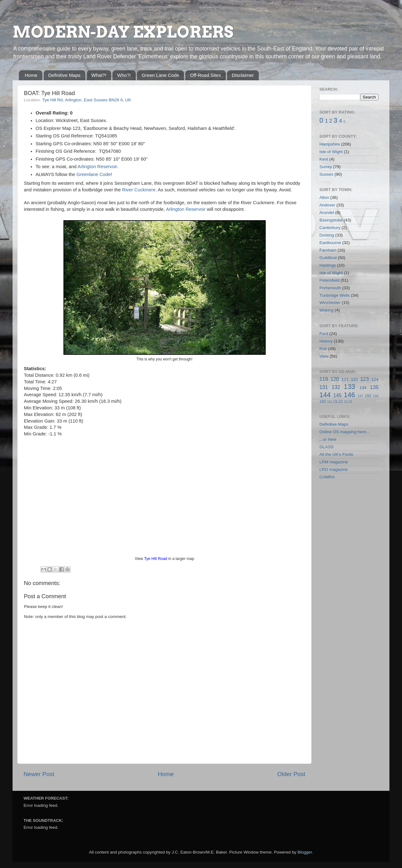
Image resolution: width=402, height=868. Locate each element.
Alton (324, 197)
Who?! (124, 75)
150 (368, 396)
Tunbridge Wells (335, 295)
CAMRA (327, 477)
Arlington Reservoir (97, 167)
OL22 (338, 402)
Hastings (328, 265)
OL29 (348, 402)
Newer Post (39, 774)
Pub (323, 349)
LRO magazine (334, 469)
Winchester (330, 303)
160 (323, 402)
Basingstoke (331, 220)
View (324, 356)
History (326, 341)
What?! (99, 75)
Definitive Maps (65, 75)
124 (375, 379)
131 (324, 387)
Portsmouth (330, 288)
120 (335, 379)
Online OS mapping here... (345, 432)
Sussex (326, 174)
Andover (327, 205)
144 (325, 395)
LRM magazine (334, 462)
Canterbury (330, 228)
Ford (324, 334)
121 (345, 379)
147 (360, 396)
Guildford (328, 258)
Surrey (326, 167)
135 (374, 387)
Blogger (305, 852)
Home (31, 75)
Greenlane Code (93, 174)
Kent (324, 159)
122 (354, 379)
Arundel (327, 213)
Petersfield (329, 280)
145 (337, 395)
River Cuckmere (139, 190)
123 (364, 379)
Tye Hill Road (156, 559)
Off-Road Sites (205, 75)
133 (350, 387)
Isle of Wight (331, 152)
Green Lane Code (160, 75)
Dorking (327, 235)
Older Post (291, 774)
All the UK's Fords (336, 454)
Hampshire (330, 144)
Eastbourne (330, 243)
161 (330, 402)
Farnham (328, 250)
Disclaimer (243, 75)
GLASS (326, 447)
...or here (328, 439)
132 (336, 387)
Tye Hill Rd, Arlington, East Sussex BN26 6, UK (87, 100)
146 (349, 395)
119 (324, 379)
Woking (326, 310)
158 (376, 396)
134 (363, 388)
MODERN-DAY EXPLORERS (123, 32)
